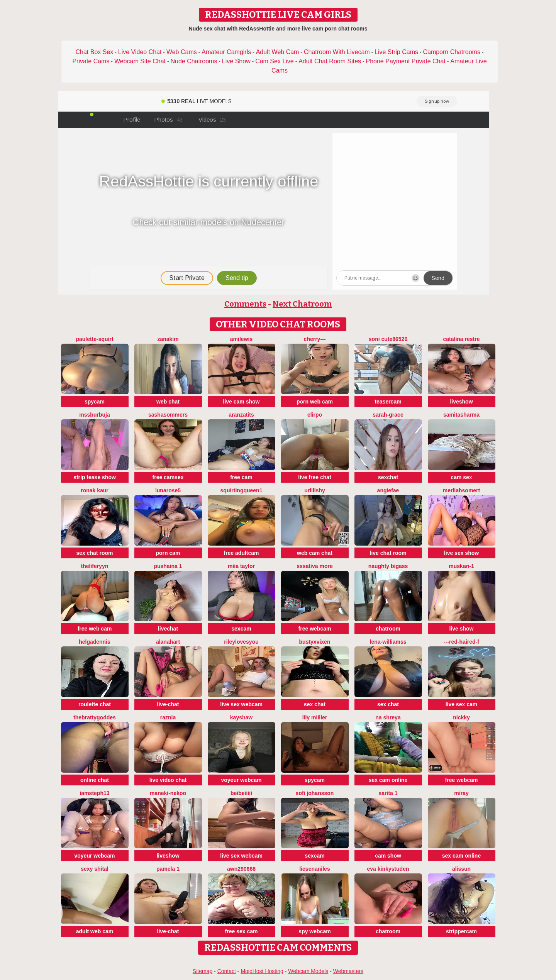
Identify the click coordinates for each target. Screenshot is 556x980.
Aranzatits (241, 415)
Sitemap (203, 971)
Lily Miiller (315, 717)
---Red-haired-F (461, 642)
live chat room (388, 553)
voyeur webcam (241, 780)
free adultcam (241, 553)
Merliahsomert (461, 490)
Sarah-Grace (388, 415)
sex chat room (95, 553)
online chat (95, 780)
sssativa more (314, 566)
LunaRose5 (168, 490)
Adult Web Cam (278, 52)
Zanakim (168, 339)
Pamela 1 (168, 869)
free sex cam (242, 931)
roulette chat (95, 704)
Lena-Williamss (388, 642)
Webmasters (348, 971)
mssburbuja (94, 415)
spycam (95, 402)
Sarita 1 (388, 793)
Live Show (236, 61)
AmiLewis (241, 339)
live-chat (168, 704)
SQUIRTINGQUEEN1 (242, 490)
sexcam (241, 629)
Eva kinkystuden (388, 869)
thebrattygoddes (95, 717)
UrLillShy (315, 490)
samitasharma (461, 415)
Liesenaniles (314, 869)
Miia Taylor (241, 566)
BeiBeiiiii (241, 793)
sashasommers (168, 415)
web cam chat (315, 553)
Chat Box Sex (95, 52)
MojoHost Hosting (262, 971)
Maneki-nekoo (168, 793)
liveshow (461, 402)
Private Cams (91, 61)
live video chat (168, 780)
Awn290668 (241, 869)
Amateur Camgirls (226, 52)
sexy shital (95, 869)
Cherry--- (315, 339)
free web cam (95, 629)
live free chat (315, 477)
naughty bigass (388, 566)
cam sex (461, 477)
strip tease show (95, 477)
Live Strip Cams (396, 52)
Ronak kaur (95, 490)
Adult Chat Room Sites (330, 61)
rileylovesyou (241, 642)
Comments (245, 304)
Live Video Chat (140, 52)
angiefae (388, 490)
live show (461, 629)
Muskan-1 (461, 566)
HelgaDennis (95, 642)
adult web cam (95, 931)
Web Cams (182, 52)
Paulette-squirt (94, 339)
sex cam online (388, 780)
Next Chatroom (302, 304)
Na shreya (388, 717)
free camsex (168, 477)
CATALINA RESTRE (462, 339)
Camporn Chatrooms (452, 52)
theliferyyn (95, 566)
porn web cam (315, 402)
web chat (168, 402)
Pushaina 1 (168, 566)
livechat (168, 629)
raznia (168, 717)
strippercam (461, 931)
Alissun (461, 869)
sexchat (388, 477)
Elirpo (315, 415)
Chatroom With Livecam (337, 52)
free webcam (315, 629)
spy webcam (314, 931)
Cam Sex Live (275, 61)
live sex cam (462, 704)
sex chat (315, 704)
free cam (241, 477)
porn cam (168, 553)
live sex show (461, 553)
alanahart (168, 642)
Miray (461, 793)
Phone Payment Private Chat (406, 61)
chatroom (388, 629)
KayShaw (241, 717)
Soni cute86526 (388, 339)
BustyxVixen (315, 642)
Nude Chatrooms (194, 61)
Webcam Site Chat (140, 61)
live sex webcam (241, 704)
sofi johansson (315, 793)
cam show (388, 856)
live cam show (242, 402)
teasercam (388, 402)
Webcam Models (308, 971)
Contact (227, 971)
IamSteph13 (94, 793)
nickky (461, 717)
